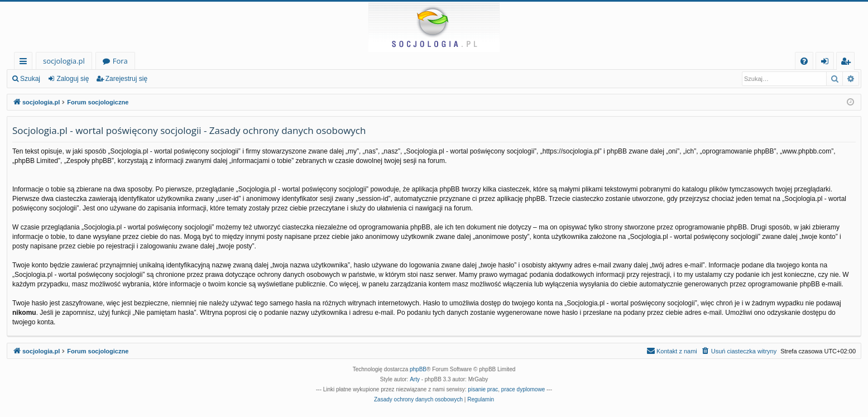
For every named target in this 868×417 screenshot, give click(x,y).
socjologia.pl (64, 61)
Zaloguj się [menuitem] (827, 63)
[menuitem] (804, 61)
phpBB (418, 369)
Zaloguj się (73, 79)
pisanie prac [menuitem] (483, 389)
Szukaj (30, 79)
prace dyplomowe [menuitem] (523, 389)
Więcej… (25, 63)
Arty (415, 379)
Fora (120, 61)
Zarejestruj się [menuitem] (848, 63)
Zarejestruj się (126, 79)
